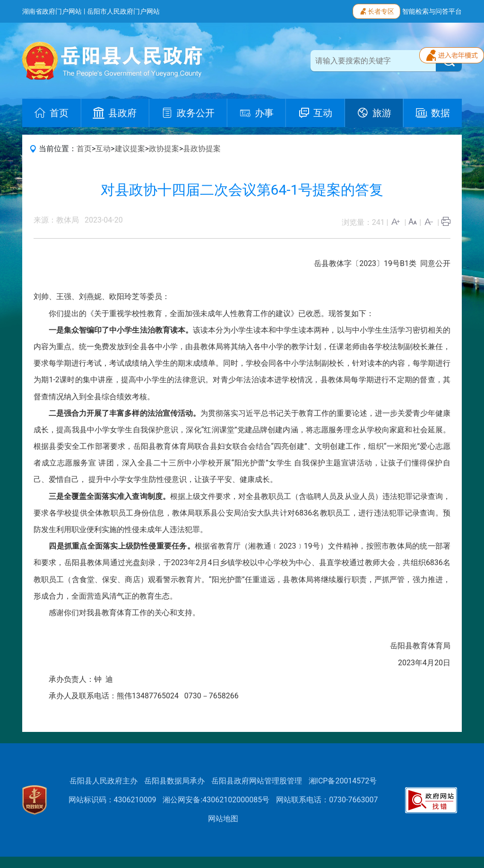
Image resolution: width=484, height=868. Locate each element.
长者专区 (376, 10)
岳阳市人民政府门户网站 (123, 11)
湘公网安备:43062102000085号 (216, 800)
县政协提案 (202, 149)
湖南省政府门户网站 (52, 11)
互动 (103, 149)
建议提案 (130, 149)
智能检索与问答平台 (432, 11)
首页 (84, 149)
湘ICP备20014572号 (343, 781)
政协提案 (164, 149)
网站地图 (223, 819)
